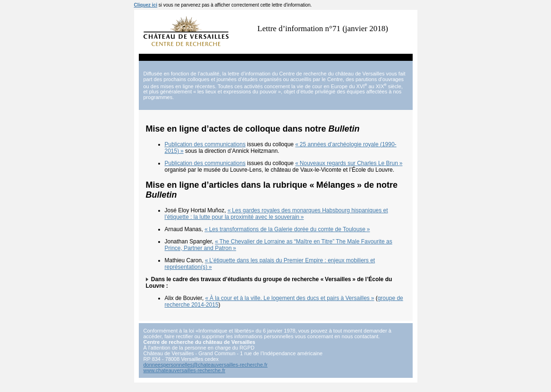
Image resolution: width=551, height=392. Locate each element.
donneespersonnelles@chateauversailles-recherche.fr (206, 365)
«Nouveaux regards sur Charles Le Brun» (349, 163)
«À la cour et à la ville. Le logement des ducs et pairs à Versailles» (290, 298)
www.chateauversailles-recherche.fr (185, 370)
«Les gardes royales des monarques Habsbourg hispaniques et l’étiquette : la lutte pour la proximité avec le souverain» (276, 214)
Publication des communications (205, 144)
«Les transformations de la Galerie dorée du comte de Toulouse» (287, 229)
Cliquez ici (146, 5)
